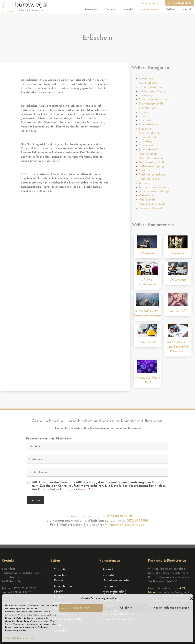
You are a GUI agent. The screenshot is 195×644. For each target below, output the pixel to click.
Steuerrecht (110, 586)
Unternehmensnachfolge (154, 191)
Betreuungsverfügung (152, 91)
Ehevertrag (146, 95)
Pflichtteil (145, 171)
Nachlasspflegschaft (151, 162)
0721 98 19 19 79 (120, 517)
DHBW (170, 10)
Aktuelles (110, 10)
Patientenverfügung (151, 166)
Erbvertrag (146, 141)
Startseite (91, 10)
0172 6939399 (137, 521)
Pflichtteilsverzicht (150, 179)
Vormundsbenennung (152, 204)
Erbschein (145, 129)
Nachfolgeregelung (151, 158)
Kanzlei (128, 10)
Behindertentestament (153, 87)
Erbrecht (144, 116)
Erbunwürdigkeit (149, 137)
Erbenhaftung (148, 108)
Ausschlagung (148, 83)
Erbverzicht (146, 146)
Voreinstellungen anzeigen (171, 608)
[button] (192, 599)
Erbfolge (144, 112)
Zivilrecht (109, 570)
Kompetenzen (149, 10)
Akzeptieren (81, 608)
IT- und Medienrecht (116, 581)
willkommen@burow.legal (125, 525)
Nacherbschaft (148, 154)
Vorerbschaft (147, 200)
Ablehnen (126, 608)
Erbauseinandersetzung (154, 100)
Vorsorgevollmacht (150, 208)
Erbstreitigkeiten (149, 133)
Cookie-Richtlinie (13, 638)
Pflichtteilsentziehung (152, 175)
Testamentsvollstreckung (154, 187)
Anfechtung (146, 79)
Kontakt (188, 10)
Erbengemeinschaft (151, 104)
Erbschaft (145, 121)
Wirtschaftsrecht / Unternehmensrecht (115, 593)
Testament (145, 183)
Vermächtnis (146, 196)
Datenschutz (29, 638)
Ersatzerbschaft (149, 150)
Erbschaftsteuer (149, 125)
